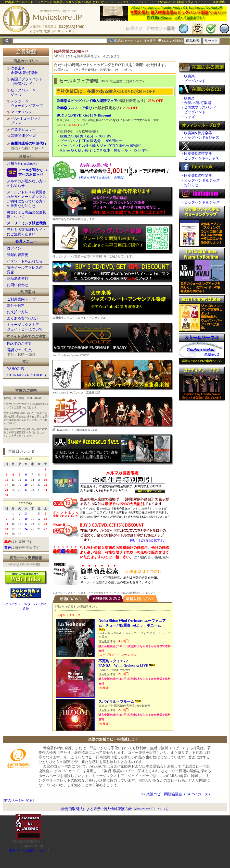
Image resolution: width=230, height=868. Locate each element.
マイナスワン (21, 112)
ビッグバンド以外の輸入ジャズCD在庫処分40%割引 (102, 146)
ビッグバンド (195, 81)
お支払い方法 (18, 312)
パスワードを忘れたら (25, 261)
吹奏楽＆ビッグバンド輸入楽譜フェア (87, 101)
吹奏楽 (189, 76)
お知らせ (191, 185)
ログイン (14, 248)
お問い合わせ (18, 285)
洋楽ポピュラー (23, 129)
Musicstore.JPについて (151, 809)
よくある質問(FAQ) (22, 318)
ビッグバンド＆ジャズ (202, 180)
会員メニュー (26, 241)
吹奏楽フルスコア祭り (74, 108)
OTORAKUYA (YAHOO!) (26, 375)
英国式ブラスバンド (200, 107)
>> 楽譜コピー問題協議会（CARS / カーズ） (177, 794)
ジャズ (189, 117)
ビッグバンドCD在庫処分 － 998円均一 (91, 141)
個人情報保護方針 (118, 809)
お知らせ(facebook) (22, 164)
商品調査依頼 (18, 279)
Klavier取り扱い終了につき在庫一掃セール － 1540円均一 (106, 150)
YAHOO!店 (16, 369)
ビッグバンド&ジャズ (202, 138)
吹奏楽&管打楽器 (198, 133)
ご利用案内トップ (21, 299)
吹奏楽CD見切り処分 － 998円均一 (88, 136)
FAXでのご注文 (19, 344)
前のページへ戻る (18, 801)
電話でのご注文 (19, 350)
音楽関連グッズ (23, 136)
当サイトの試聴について (28, 851)
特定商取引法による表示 (81, 809)
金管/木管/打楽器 (198, 103)
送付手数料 (16, 306)
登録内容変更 (18, 255)
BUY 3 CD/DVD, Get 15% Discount (84, 115)
